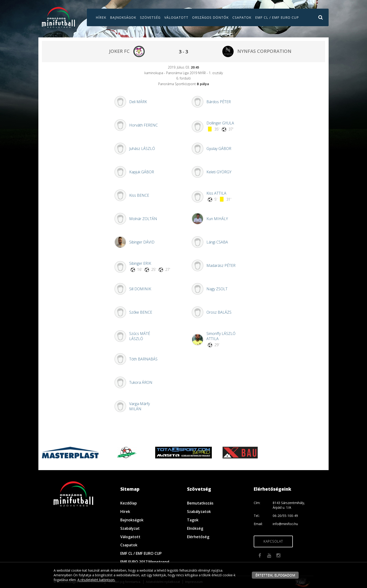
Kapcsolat (273, 541)
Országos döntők (210, 17)
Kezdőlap (129, 503)
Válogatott (176, 17)
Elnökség (195, 528)
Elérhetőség (198, 537)
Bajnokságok (123, 17)
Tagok (193, 520)
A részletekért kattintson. (96, 580)
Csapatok (242, 17)
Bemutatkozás (200, 503)
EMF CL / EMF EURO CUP (277, 17)
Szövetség (150, 17)
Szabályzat (130, 528)
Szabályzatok (199, 512)
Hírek (101, 17)
